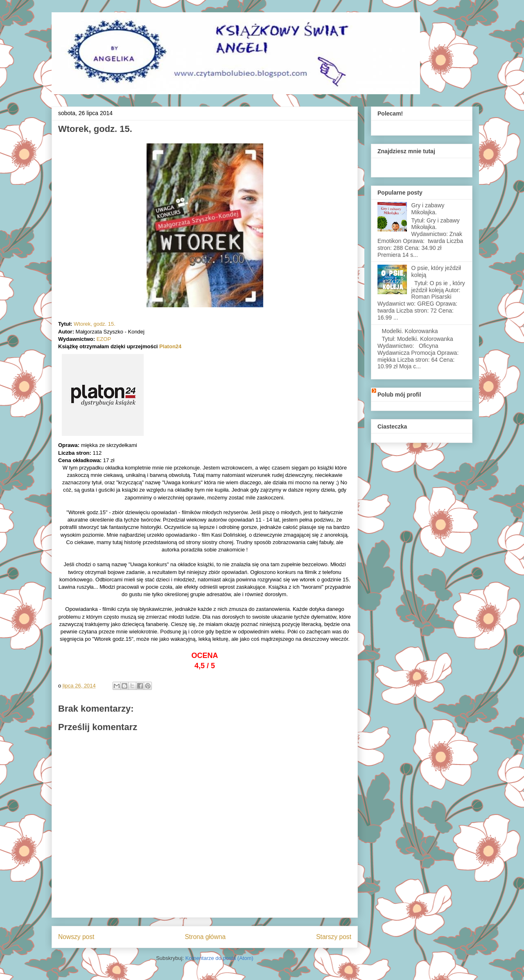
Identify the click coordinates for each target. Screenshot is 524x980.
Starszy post (334, 937)
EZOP (104, 339)
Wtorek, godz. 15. (95, 324)
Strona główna (205, 937)
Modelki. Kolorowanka (410, 331)
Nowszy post (76, 937)
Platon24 (170, 346)
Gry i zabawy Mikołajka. (428, 209)
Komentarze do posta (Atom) (219, 958)
